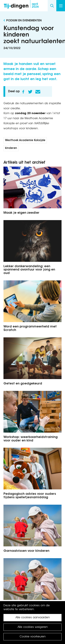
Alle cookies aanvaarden (33, 618)
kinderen (11, 148)
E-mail (38, 92)
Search (52, 6)
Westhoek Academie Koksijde (25, 140)
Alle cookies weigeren (33, 627)
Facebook (23, 92)
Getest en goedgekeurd (23, 384)
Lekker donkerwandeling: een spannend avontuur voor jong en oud (29, 270)
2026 (35, 6)
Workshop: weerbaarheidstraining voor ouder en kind (31, 439)
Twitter (30, 92)
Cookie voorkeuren (33, 637)
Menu (61, 6)
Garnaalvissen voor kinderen (26, 551)
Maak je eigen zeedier (21, 213)
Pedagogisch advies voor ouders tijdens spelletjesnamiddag (30, 496)
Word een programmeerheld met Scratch (30, 329)
